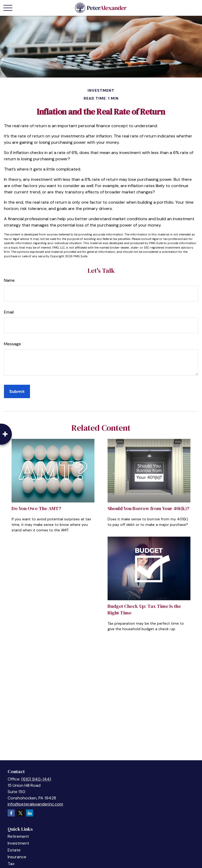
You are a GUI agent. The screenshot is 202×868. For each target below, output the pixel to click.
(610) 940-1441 (36, 779)
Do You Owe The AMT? (36, 508)
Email (9, 312)
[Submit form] (17, 391)
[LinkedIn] (30, 813)
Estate (14, 850)
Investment (18, 843)
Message (12, 344)
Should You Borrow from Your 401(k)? (148, 508)
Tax (11, 864)
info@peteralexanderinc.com (35, 804)
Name (9, 280)
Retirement (18, 836)
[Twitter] (20, 813)
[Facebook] (11, 813)
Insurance (17, 857)
